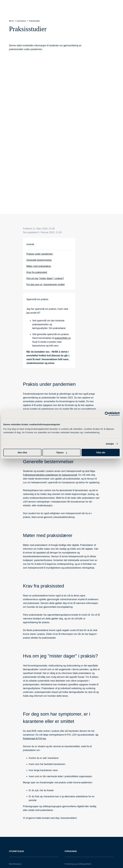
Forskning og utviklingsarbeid (78, 864)
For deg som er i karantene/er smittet (46, 285)
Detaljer (110, 444)
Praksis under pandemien (40, 254)
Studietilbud (17, 851)
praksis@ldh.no (63, 338)
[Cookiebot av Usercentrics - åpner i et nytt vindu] (107, 414)
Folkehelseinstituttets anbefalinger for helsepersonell (50, 475)
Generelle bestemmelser (39, 260)
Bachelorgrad (15, 864)
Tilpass (62, 452)
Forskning (71, 851)
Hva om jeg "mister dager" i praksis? (45, 278)
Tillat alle (101, 452)
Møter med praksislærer (39, 266)
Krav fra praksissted (37, 272)
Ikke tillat (22, 452)
